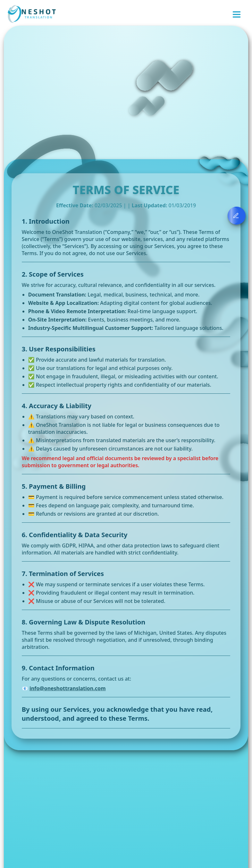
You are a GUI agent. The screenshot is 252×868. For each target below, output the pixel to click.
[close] (243, 10)
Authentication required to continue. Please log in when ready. (196, 16)
